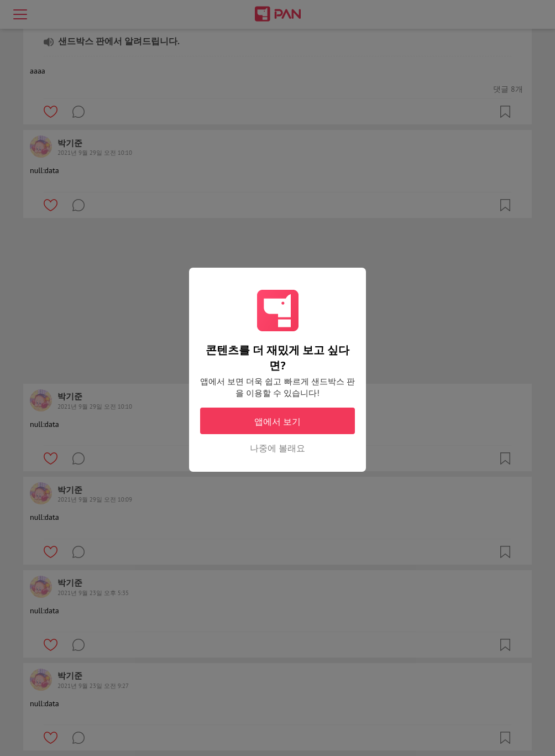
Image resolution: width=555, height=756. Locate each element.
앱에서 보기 (277, 421)
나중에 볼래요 (277, 448)
